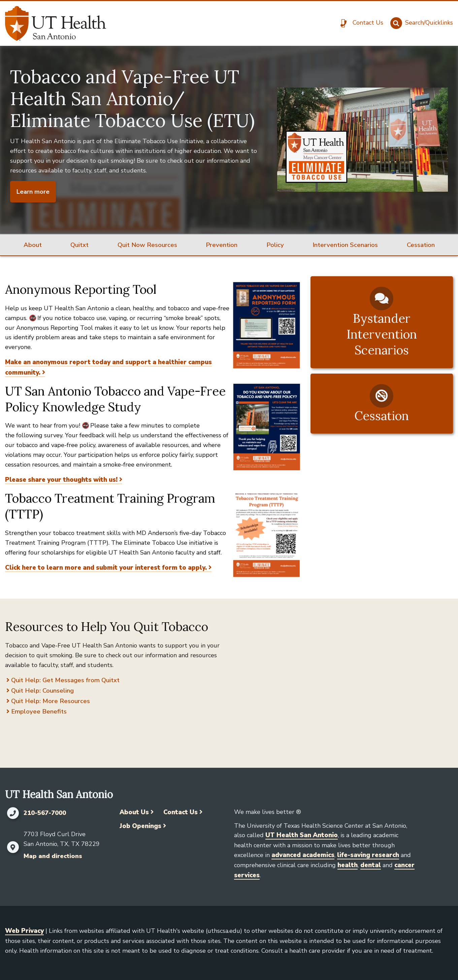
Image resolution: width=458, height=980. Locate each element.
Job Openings (140, 826)
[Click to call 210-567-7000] (13, 813)
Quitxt (79, 245)
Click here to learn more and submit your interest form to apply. (106, 568)
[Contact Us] (359, 23)
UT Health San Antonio (302, 835)
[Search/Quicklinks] (421, 23)
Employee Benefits (39, 712)
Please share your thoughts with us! (61, 480)
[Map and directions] (13, 847)
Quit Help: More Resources (51, 701)
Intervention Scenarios (345, 245)
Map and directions (53, 856)
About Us (134, 812)
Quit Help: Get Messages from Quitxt (65, 680)
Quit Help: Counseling (42, 691)
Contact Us (181, 812)
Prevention (222, 245)
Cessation (421, 245)
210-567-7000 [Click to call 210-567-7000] (45, 813)
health (348, 865)
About (33, 245)
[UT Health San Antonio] (56, 23)
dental (371, 865)
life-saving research (368, 855)
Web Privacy (24, 931)
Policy (275, 245)
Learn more (33, 192)
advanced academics (303, 855)
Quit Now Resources (147, 245)
